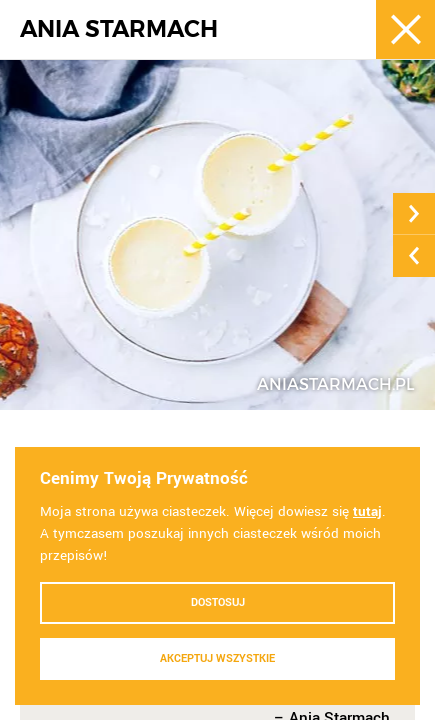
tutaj (367, 511)
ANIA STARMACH (119, 29)
